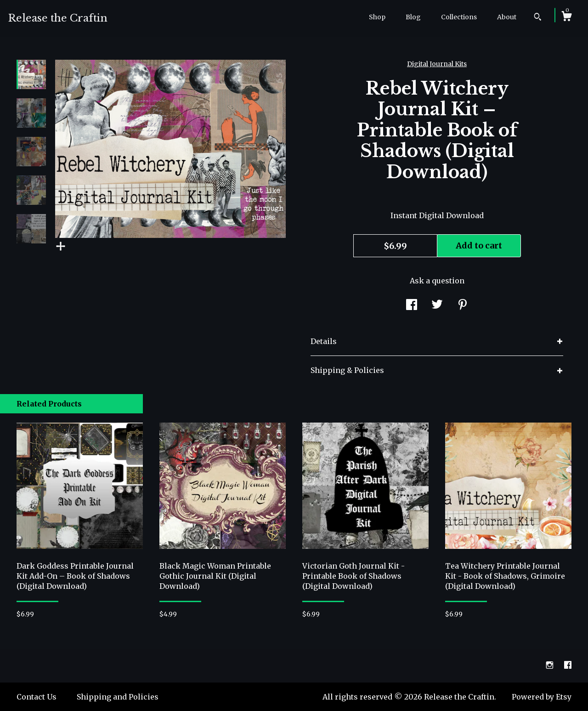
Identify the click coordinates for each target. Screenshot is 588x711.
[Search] (538, 18)
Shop (377, 17)
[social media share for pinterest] (463, 306)
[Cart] (566, 17)
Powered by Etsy (542, 697)
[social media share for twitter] (437, 306)
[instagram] (551, 665)
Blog (413, 17)
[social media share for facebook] (412, 306)
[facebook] (568, 665)
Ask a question (437, 281)
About (507, 17)
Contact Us (37, 697)
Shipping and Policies (118, 697)
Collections (459, 17)
